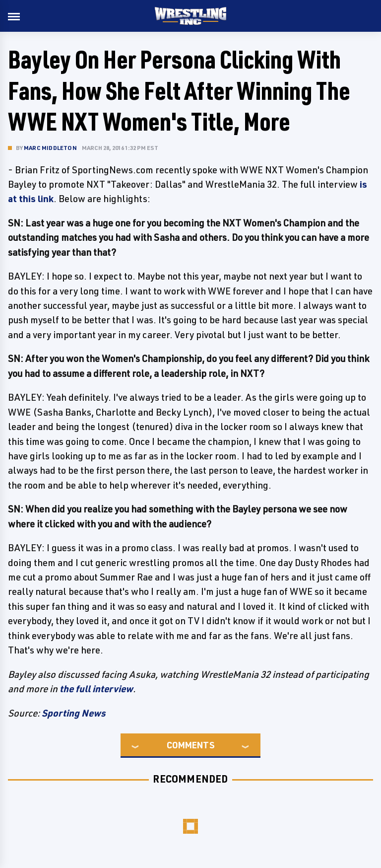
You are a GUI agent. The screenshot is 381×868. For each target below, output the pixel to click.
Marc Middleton (50, 148)
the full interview (96, 689)
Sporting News (73, 713)
